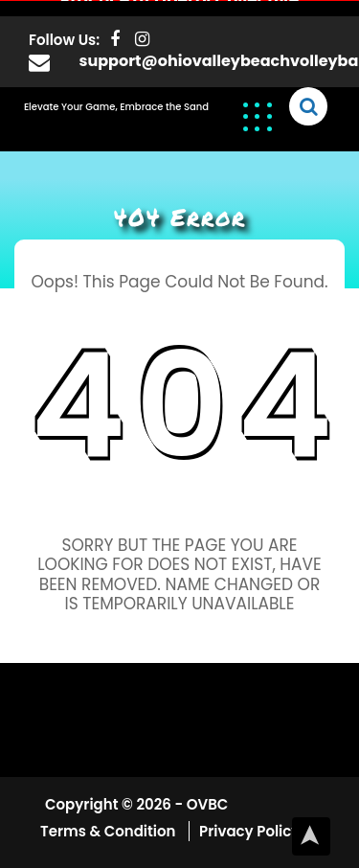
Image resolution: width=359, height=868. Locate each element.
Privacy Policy (249, 830)
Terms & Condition (110, 830)
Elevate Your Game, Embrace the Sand (116, 106)
